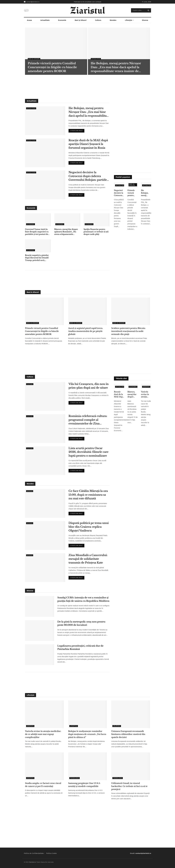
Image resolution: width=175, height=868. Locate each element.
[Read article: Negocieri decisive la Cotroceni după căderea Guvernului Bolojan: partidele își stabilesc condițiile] (45, 185)
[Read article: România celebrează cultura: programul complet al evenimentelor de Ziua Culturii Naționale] (45, 429)
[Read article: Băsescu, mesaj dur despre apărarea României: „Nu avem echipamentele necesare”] (67, 220)
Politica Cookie (51, 853)
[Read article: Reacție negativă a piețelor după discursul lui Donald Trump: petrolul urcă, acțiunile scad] (38, 246)
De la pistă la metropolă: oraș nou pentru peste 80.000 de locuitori (81, 623)
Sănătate (146, 387)
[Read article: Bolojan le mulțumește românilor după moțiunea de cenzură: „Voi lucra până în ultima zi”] (88, 714)
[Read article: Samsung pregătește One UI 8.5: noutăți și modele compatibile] (88, 766)
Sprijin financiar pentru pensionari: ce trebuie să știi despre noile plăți (96, 232)
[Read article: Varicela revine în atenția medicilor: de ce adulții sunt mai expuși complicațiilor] (44, 714)
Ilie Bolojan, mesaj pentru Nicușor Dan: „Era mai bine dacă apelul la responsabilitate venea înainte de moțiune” (89, 112)
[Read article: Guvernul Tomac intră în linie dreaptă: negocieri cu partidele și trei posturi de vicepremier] (38, 220)
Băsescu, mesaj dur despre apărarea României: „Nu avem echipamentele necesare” (66, 232)
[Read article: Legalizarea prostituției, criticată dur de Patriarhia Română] (40, 655)
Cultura (98, 20)
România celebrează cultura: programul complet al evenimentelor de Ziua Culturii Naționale (88, 420)
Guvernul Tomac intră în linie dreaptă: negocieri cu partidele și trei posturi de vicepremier (37, 232)
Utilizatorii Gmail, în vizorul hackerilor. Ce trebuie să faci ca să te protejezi (129, 786)
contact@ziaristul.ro (32, 2)
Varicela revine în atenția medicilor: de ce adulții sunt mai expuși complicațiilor (146, 394)
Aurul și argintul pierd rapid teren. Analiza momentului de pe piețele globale (86, 331)
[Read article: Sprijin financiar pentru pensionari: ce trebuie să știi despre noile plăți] (97, 220)
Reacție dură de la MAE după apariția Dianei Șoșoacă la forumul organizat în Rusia (88, 144)
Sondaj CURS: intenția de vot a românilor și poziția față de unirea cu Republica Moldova (83, 599)
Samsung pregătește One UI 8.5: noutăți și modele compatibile (84, 785)
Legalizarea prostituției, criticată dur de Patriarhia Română (80, 647)
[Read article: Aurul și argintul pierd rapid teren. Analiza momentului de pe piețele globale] (88, 311)
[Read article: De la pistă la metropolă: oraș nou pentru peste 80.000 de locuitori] (40, 631)
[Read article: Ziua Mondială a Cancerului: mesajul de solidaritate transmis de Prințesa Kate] (45, 568)
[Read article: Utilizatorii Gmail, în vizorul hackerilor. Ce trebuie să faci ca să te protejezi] (131, 766)
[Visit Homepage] (88, 10)
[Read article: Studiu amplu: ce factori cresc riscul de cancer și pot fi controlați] (44, 766)
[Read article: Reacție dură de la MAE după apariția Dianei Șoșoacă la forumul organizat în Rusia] (45, 153)
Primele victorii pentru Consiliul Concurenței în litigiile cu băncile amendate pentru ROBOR (133, 193)
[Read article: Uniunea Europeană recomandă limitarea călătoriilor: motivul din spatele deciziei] (131, 714)
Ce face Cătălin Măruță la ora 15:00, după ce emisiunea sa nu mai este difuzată (88, 495)
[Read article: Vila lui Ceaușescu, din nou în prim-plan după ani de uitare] (45, 396)
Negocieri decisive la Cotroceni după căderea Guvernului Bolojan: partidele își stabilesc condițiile (89, 176)
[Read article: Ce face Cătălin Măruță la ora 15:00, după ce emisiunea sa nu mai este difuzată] (45, 503)
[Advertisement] (87, 87)
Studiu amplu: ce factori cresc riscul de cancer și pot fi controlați (43, 785)
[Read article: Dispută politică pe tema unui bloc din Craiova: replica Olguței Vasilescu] (45, 535)
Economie (62, 20)
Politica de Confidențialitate (34, 853)
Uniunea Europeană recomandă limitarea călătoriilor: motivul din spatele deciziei (128, 734)
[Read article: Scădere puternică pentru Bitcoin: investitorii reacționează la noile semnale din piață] (131, 311)
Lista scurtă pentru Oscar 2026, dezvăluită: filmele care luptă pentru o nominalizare (89, 452)
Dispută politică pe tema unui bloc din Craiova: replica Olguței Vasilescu (89, 527)
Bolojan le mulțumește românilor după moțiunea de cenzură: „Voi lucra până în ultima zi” (87, 734)
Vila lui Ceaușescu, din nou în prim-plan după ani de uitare (89, 386)
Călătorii (117, 726)
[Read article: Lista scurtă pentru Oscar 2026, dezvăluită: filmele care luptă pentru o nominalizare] (45, 461)
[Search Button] (149, 10)
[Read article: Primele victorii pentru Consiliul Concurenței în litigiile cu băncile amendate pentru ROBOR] (44, 311)
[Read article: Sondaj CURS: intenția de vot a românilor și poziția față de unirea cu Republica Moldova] (40, 606)
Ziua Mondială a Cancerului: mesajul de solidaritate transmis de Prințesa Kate (88, 559)
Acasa (29, 20)
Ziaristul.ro (33, 862)
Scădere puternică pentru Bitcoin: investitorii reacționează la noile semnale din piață (128, 331)
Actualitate (45, 20)
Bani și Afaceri (81, 20)
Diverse (145, 20)
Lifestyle (128, 20)
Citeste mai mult (77, 130)
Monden (113, 20)
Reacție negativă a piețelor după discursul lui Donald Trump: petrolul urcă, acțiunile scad (37, 258)
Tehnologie (74, 778)
